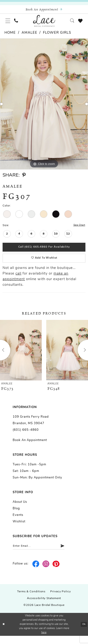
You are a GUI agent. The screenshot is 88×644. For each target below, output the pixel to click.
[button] (9, 23)
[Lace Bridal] (44, 23)
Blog (16, 516)
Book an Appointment (30, 447)
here (44, 641)
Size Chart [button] (78, 229)
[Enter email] (43, 554)
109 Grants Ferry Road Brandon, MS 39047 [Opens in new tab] (31, 427)
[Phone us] (19, 23)
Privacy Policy (61, 600)
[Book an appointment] (44, 10)
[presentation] (21, 357)
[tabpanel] (44, 107)
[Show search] (70, 23)
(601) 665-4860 (26, 437)
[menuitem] (9, 23)
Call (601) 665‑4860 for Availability (44, 252)
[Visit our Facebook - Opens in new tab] (36, 572)
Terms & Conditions (31, 600)
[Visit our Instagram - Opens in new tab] (46, 572)
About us (20, 509)
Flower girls (57, 36)
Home (10, 36)
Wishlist (19, 529)
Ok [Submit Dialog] (83, 633)
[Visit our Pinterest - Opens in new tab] (56, 572)
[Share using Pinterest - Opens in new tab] (24, 179)
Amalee (29, 36)
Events (18, 522)
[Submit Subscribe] (70, 554)
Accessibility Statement (44, 607)
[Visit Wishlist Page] (80, 23)
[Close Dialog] (4, 633)
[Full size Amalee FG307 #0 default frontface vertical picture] (44, 107)
